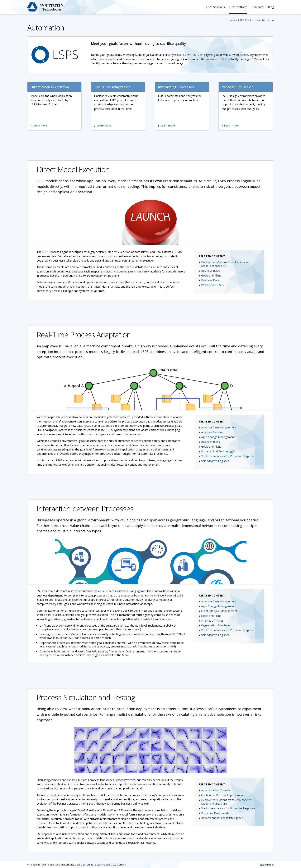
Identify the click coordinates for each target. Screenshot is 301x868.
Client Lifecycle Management (219, 611)
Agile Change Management (218, 437)
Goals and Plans (211, 275)
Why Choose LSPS (213, 285)
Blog (271, 7)
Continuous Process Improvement (222, 795)
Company (258, 7)
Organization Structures (216, 625)
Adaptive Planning (212, 432)
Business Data (210, 280)
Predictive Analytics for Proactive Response (228, 456)
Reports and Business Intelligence (222, 818)
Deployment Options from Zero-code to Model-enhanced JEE (226, 264)
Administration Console (216, 790)
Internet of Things (212, 621)
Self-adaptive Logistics (215, 461)
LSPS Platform (238, 7)
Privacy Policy (266, 865)
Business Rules (210, 271)
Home (231, 20)
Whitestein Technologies (46, 7)
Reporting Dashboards (215, 813)
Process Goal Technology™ (218, 451)
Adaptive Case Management (219, 427)
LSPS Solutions (215, 7)
